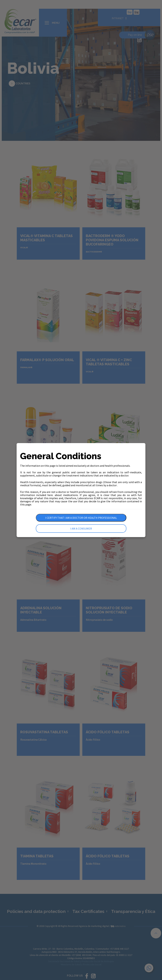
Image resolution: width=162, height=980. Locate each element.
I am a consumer (81, 529)
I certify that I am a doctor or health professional (81, 518)
